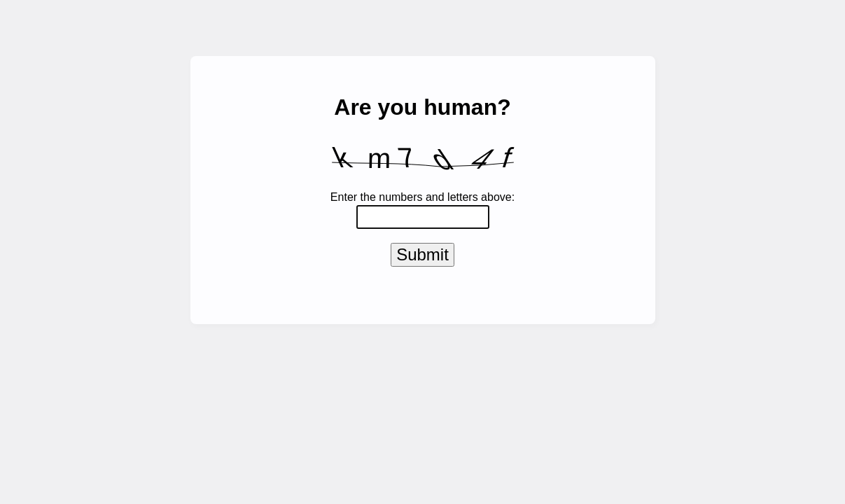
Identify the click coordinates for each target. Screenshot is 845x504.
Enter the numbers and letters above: (422, 197)
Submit (422, 257)
